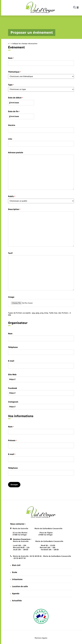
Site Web (12, 375)
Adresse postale (16, 153)
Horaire (12, 125)
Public (12, 196)
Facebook (13, 388)
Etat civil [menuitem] (15, 565)
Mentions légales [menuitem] (41, 638)
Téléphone (13, 347)
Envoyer (14, 485)
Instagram (13, 402)
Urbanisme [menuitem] (16, 579)
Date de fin (14, 112)
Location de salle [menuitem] (19, 586)
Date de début (15, 98)
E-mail (11, 361)
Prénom (12, 441)
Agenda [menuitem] (15, 593)
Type (11, 85)
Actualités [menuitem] (16, 601)
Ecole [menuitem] (14, 572)
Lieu (10, 139)
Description (14, 209)
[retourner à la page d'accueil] (41, 8)
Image (11, 297)
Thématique (14, 72)
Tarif (10, 253)
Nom (11, 58)
